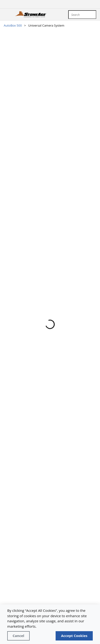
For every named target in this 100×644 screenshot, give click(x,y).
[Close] (18, 636)
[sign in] (94, 4)
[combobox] (82, 15)
